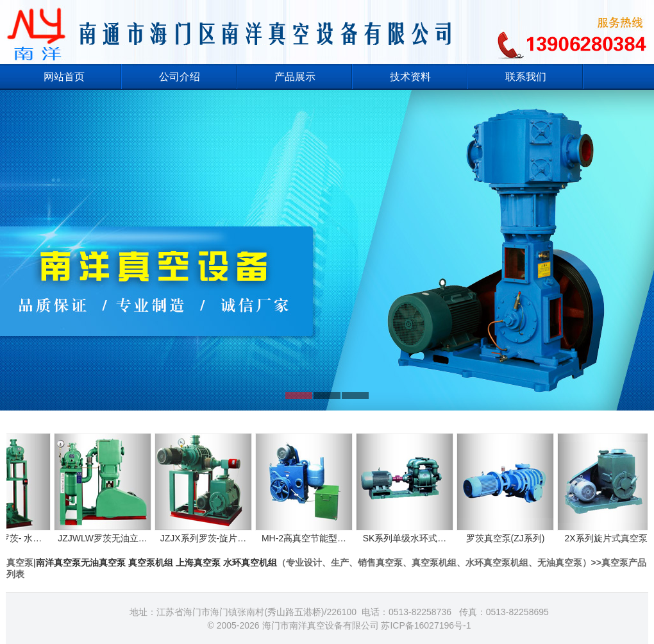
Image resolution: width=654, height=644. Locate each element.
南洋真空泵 (58, 563)
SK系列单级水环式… (410, 533)
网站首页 (64, 77)
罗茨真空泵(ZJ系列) (510, 533)
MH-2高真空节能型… (309, 533)
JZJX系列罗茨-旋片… (208, 533)
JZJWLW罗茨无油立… (108, 533)
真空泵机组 (151, 563)
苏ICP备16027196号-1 (426, 625)
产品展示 (295, 77)
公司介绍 (180, 77)
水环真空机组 (250, 563)
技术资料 (410, 77)
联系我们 (526, 77)
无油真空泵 (103, 563)
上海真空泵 (198, 563)
